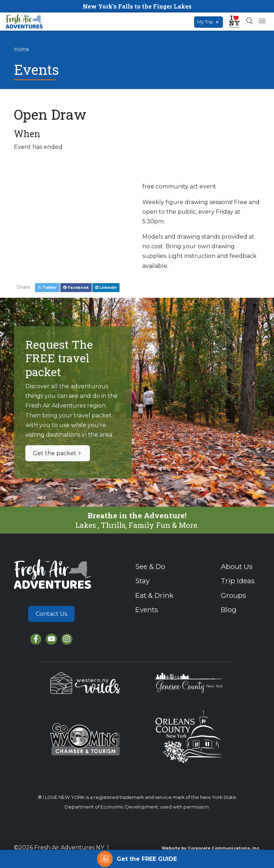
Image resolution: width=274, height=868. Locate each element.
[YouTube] (51, 639)
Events (147, 609)
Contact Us (51, 614)
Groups (234, 595)
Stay (142, 581)
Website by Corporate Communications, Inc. (211, 848)
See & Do (150, 566)
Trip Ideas (238, 581)
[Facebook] (36, 639)
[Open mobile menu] (262, 21)
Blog (229, 609)
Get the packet (58, 453)
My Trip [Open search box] (209, 22)
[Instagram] (67, 639)
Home (22, 49)
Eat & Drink (154, 595)
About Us (237, 566)
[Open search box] (250, 21)
